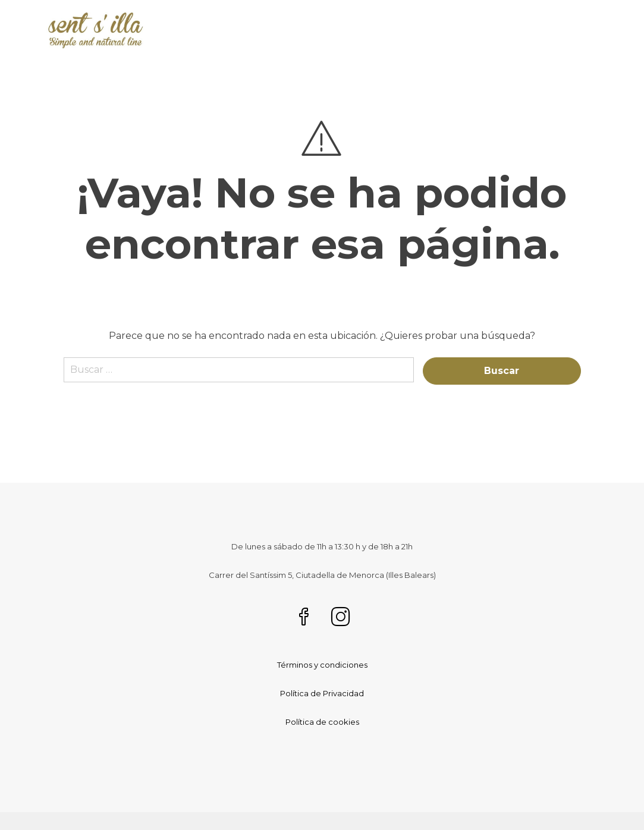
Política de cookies (322, 722)
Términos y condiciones (322, 665)
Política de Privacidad (322, 693)
